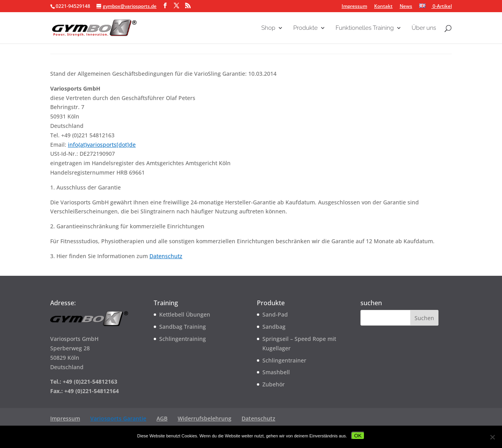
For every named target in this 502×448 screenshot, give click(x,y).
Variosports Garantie (118, 418)
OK (358, 436)
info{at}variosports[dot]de (102, 145)
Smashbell (276, 372)
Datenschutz (166, 256)
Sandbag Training (183, 327)
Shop (268, 28)
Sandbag (274, 327)
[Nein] (492, 437)
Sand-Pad (275, 314)
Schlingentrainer (284, 360)
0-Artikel (442, 6)
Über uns (424, 28)
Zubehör (274, 384)
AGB (162, 418)
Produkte (306, 28)
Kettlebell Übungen (185, 314)
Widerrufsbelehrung (205, 418)
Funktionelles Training (365, 28)
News (406, 7)
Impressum (354, 7)
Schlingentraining (183, 339)
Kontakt (383, 7)
